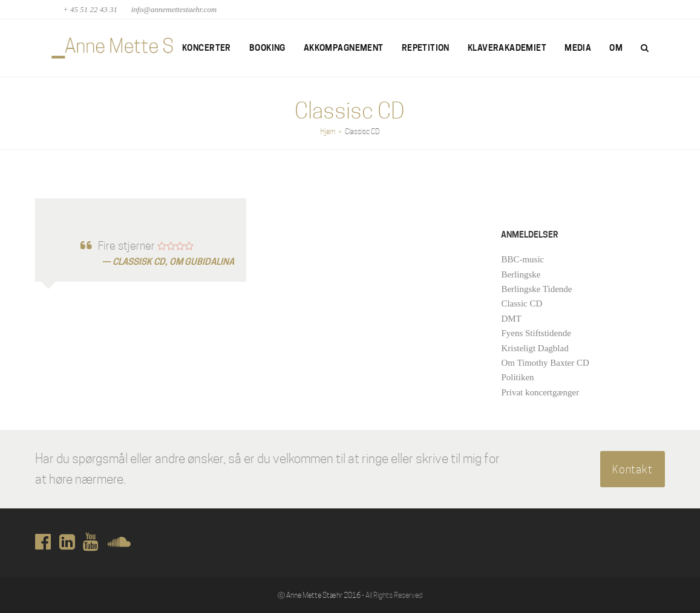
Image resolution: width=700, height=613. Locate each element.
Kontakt (633, 469)
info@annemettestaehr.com (174, 9)
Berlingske (521, 274)
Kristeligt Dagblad (535, 348)
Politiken (517, 377)
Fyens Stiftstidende (536, 333)
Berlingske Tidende (536, 289)
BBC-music (522, 259)
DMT (511, 319)
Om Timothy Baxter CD (545, 363)
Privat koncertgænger (540, 392)
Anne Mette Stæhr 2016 (323, 595)
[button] (645, 48)
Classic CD (522, 303)
